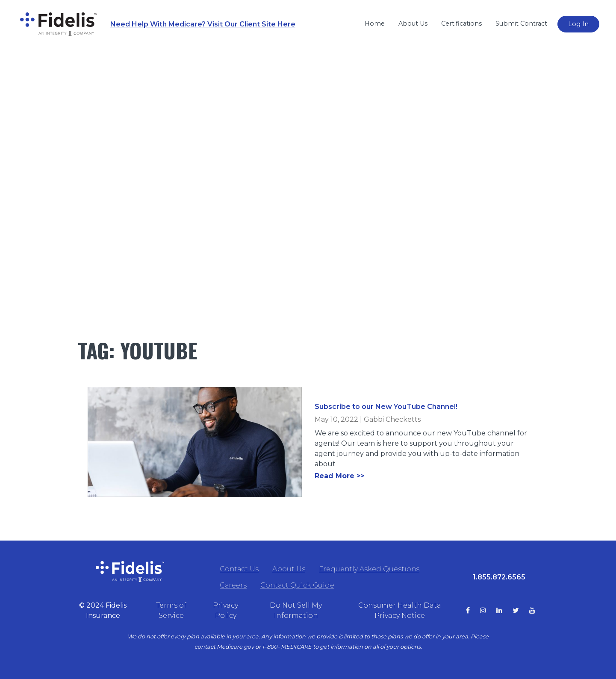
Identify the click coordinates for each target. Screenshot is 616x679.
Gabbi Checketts (392, 419)
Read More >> (339, 476)
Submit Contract (521, 24)
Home (375, 24)
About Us (413, 24)
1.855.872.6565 (499, 577)
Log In (578, 24)
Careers (233, 585)
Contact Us (239, 569)
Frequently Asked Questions (369, 569)
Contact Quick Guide (297, 585)
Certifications (461, 24)
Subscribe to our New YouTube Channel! (386, 407)
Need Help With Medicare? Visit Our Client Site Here (203, 24)
